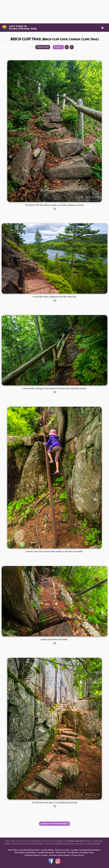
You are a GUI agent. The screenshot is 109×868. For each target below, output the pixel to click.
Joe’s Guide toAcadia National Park (23, 27)
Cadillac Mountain (46, 852)
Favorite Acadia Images (59, 855)
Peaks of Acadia (62, 850)
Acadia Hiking (47, 850)
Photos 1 (58, 47)
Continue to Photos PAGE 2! (55, 824)
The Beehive (73, 852)
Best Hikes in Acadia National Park (24, 850)
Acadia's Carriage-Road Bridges (85, 850)
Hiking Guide (43, 47)
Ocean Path (61, 852)
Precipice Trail (87, 852)
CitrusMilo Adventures (75, 841)
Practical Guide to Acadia (36, 855)
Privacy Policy (78, 855)
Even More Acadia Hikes (26, 852)
